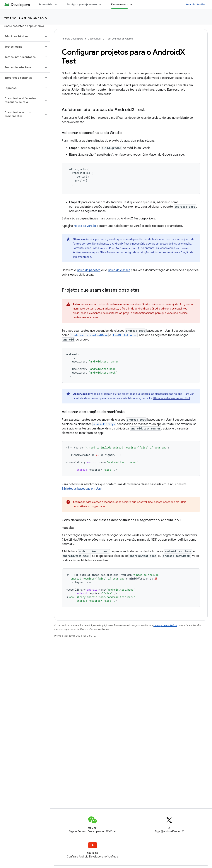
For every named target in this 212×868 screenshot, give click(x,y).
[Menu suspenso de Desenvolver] (133, 4)
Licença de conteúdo (165, 625)
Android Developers (72, 39)
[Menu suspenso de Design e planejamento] (102, 4)
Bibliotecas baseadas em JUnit (172, 398)
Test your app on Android (26, 18)
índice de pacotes (89, 270)
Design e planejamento (82, 4)
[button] (22, 36)
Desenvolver (95, 39)
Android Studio (195, 4)
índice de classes (119, 270)
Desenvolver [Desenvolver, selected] (119, 4)
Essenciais (46, 4)
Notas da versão (85, 226)
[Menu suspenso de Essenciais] (58, 4)
